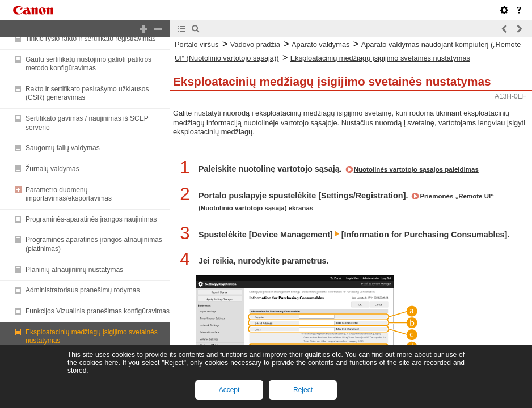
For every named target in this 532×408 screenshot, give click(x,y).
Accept (229, 390)
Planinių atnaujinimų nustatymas (74, 270)
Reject (303, 390)
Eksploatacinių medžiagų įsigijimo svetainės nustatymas (380, 58)
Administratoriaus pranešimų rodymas (83, 290)
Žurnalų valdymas (52, 169)
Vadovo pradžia (255, 44)
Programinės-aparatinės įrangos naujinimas (91, 219)
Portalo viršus (197, 44)
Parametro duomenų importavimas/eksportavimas (69, 194)
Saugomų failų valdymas (63, 148)
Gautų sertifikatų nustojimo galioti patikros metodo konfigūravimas (88, 64)
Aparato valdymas (320, 44)
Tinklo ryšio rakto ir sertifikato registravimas (91, 39)
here (111, 363)
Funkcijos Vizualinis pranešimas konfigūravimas (98, 311)
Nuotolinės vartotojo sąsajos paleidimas (416, 169)
